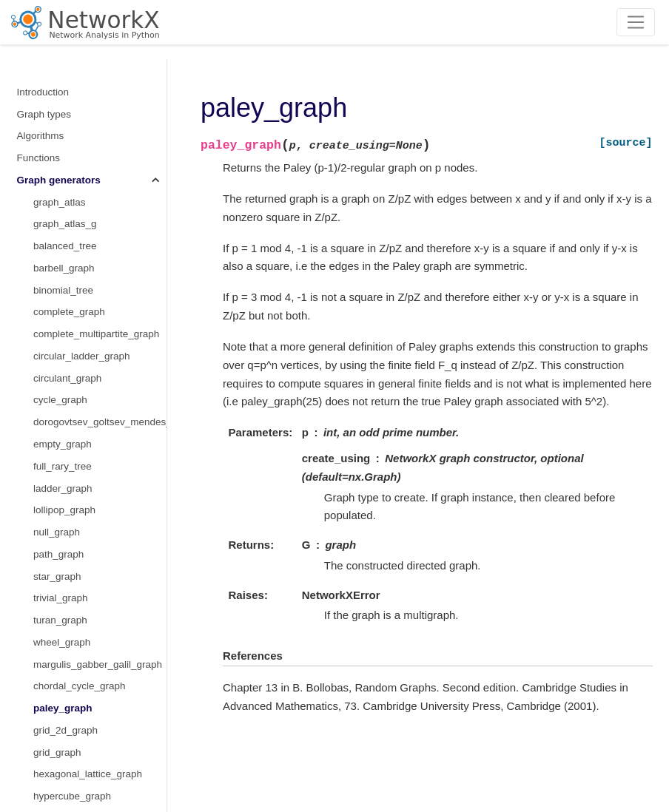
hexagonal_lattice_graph (88, 254)
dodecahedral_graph (79, 474)
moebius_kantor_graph (84, 650)
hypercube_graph (72, 276)
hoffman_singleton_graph (90, 540)
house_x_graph (68, 585)
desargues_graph (72, 431)
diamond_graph (68, 452)
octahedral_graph (72, 673)
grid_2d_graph (65, 210)
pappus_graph (65, 695)
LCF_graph (58, 343)
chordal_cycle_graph (80, 166)
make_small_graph (75, 321)
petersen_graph (68, 717)
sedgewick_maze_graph (87, 738)
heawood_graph (69, 519)
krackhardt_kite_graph (83, 629)
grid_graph (57, 233)
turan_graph (60, 100)
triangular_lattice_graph (85, 298)
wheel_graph (62, 122)
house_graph (63, 562)
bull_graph (57, 364)
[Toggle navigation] (636, 22)
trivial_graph (61, 78)
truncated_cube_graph (83, 783)
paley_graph (63, 188)
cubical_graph (64, 409)
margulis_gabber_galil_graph (98, 145)
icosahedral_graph (74, 607)
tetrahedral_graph (73, 761)
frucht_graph (61, 497)
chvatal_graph (65, 386)
